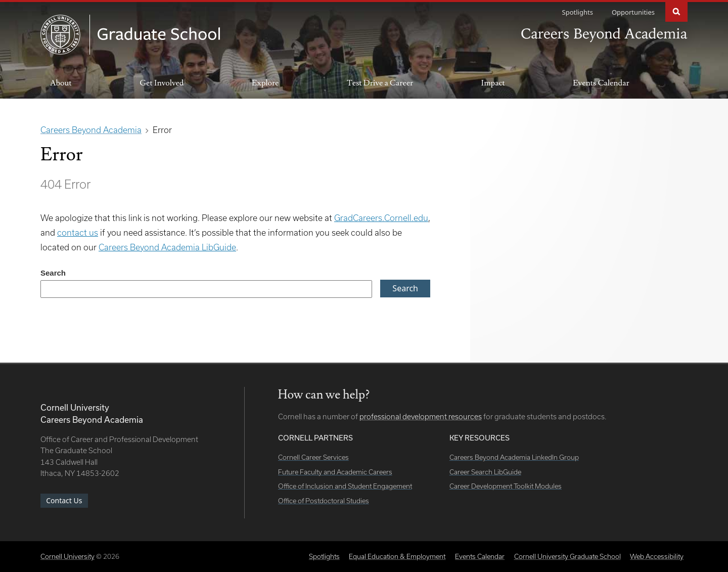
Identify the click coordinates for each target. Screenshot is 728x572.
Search (676, 11)
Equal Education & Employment (397, 556)
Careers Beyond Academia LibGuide (167, 247)
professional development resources (421, 416)
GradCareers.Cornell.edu (381, 218)
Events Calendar (601, 83)
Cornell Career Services (313, 457)
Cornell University (67, 556)
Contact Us (64, 500)
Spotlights (578, 12)
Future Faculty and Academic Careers (335, 472)
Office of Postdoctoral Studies (324, 501)
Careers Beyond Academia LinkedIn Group (514, 457)
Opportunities (633, 12)
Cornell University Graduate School (567, 556)
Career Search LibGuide (485, 472)
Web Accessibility (657, 556)
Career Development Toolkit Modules (506, 486)
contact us (78, 232)
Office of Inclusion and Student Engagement (345, 486)
